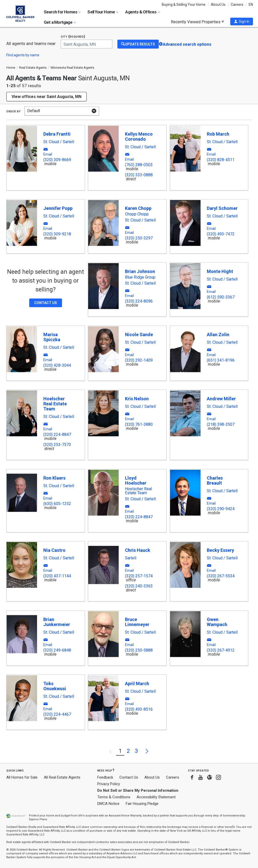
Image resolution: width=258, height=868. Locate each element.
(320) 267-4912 (221, 650)
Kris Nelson (137, 399)
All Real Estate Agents (62, 777)
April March (137, 684)
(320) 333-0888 (139, 175)
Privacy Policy (109, 784)
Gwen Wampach (217, 622)
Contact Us (129, 777)
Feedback (105, 777)
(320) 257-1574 (139, 576)
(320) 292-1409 (139, 360)
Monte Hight (220, 271)
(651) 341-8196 (221, 360)
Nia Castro (54, 550)
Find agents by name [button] (23, 55)
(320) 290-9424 (221, 509)
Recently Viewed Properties (197, 22)
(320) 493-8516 (139, 709)
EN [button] (251, 5)
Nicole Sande (139, 334)
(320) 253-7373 (57, 445)
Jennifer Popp (58, 208)
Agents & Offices (142, 12)
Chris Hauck (138, 550)
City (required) (73, 36)
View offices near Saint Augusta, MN (46, 97)
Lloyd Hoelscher (136, 480)
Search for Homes (62, 12)
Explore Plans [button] (38, 819)
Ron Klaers (54, 478)
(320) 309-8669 (57, 160)
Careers (237, 5)
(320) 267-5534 (221, 576)
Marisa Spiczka (52, 337)
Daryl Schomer (222, 208)
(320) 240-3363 (139, 586)
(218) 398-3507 (221, 424)
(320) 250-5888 (139, 650)
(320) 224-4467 (57, 714)
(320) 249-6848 (57, 650)
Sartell (131, 558)
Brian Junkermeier (57, 622)
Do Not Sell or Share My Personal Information (138, 790)
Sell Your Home (103, 12)
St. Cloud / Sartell (59, 142)
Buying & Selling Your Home (184, 5)
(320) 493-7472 (221, 234)
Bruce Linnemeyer (137, 622)
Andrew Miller (221, 399)
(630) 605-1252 (57, 504)
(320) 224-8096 (139, 301)
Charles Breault (215, 480)
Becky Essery (220, 550)
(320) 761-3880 (139, 424)
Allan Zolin (218, 334)
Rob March (218, 134)
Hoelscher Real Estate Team (55, 404)
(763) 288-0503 (139, 165)
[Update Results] (138, 44)
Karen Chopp (138, 208)
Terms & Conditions (114, 797)
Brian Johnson (140, 271)
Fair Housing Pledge (142, 804)
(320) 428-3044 (57, 365)
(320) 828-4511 (221, 160)
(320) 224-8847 (57, 435)
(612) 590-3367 (221, 297)
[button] (242, 21)
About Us (218, 5)
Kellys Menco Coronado (139, 137)
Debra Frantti (57, 134)
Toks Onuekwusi (55, 686)
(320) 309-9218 (57, 234)
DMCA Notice (108, 804)
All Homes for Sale (22, 777)
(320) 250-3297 (139, 238)
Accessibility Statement (156, 797)
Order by (13, 111)
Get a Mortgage (60, 22)
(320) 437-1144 (57, 576)
